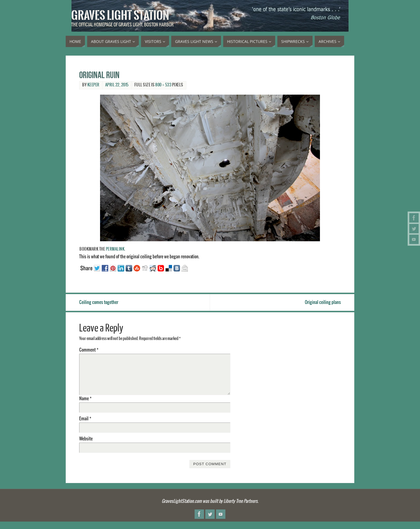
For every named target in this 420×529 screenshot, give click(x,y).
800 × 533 (163, 85)
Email (85, 419)
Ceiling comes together (99, 302)
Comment (89, 350)
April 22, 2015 (117, 85)
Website (86, 439)
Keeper (93, 85)
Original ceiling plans (323, 302)
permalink (115, 249)
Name (85, 399)
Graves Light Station (120, 15)
